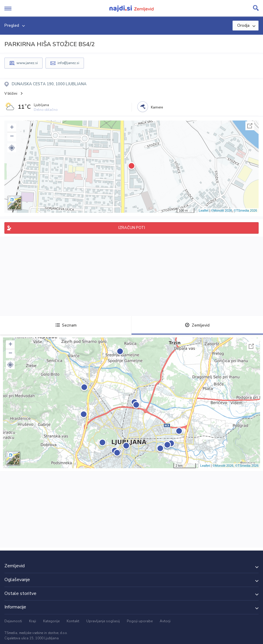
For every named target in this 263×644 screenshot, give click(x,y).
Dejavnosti (13, 621)
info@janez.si (68, 63)
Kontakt (73, 621)
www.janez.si (27, 63)
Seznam (66, 325)
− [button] (12, 137)
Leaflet (204, 210)
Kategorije (51, 621)
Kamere (157, 107)
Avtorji (165, 621)
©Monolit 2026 (221, 210)
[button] (12, 148)
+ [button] (12, 128)
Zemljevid (197, 325)
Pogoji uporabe (140, 621)
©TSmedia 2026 (245, 210)
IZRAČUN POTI (132, 228)
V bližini (11, 93)
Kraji (33, 621)
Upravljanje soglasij (103, 621)
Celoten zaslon (250, 126)
